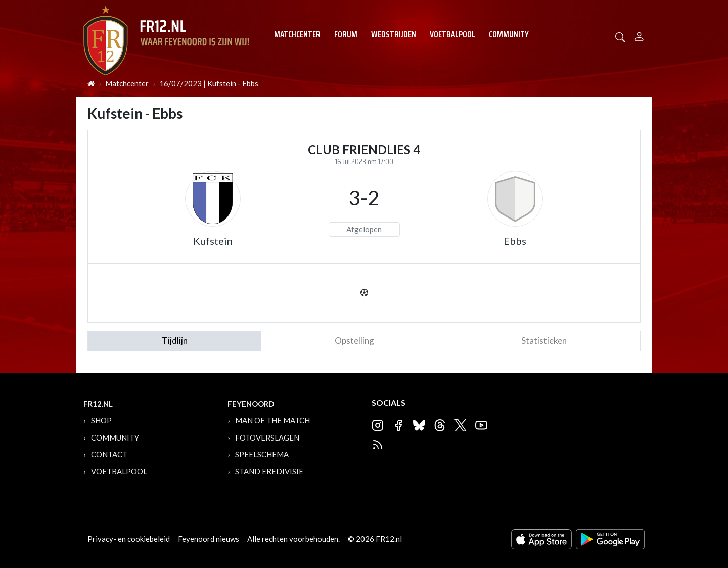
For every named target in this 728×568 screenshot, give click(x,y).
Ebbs (515, 241)
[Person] (639, 35)
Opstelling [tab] (354, 341)
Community (509, 34)
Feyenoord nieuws (209, 539)
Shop (101, 420)
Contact (109, 454)
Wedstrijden (394, 34)
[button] (620, 36)
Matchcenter (297, 34)
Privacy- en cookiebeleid (129, 539)
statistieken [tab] (544, 341)
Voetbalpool (452, 34)
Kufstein (213, 241)
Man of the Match (272, 420)
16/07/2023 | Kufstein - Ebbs (209, 83)
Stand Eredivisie (269, 471)
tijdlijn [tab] (175, 341)
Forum (346, 34)
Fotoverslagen (267, 438)
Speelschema (262, 454)
